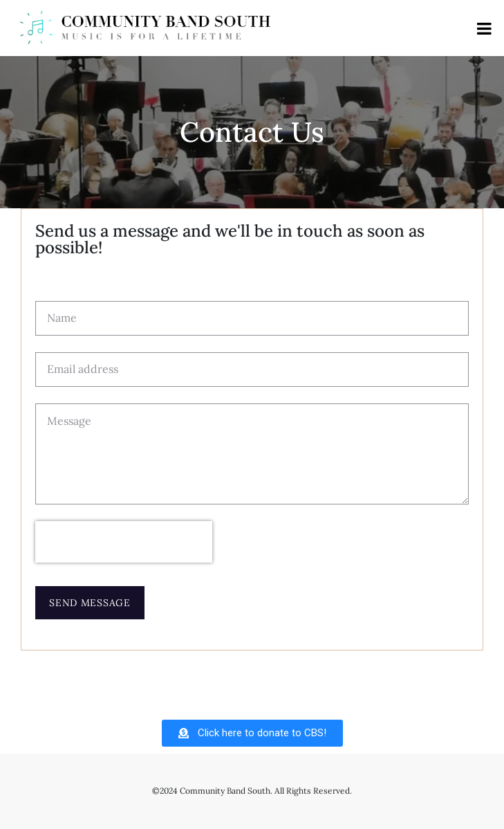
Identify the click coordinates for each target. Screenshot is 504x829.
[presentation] (124, 542)
